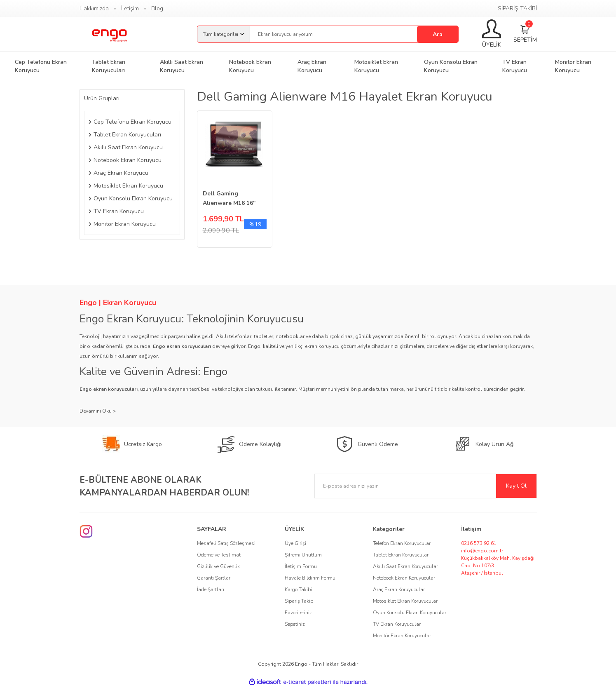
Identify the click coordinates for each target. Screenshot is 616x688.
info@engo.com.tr (482, 551)
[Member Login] (492, 34)
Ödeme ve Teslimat (219, 555)
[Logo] (109, 34)
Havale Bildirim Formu (310, 578)
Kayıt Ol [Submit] (516, 486)
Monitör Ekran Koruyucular (402, 636)
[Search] (354, 34)
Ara (438, 34)
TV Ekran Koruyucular (397, 624)
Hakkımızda (94, 8)
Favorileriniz (298, 613)
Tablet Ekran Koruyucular (401, 555)
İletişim (130, 8)
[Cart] (525, 34)
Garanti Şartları (214, 578)
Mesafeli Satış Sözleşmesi (226, 543)
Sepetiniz (295, 624)
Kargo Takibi (298, 589)
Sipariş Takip (299, 601)
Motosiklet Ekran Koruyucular (405, 601)
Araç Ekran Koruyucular (399, 589)
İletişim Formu (301, 566)
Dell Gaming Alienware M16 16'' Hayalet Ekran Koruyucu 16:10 (229, 199)
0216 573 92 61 (479, 543)
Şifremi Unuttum (303, 555)
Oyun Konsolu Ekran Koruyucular (410, 613)
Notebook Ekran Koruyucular (404, 578)
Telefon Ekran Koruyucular (402, 543)
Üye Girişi (295, 543)
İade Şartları (211, 589)
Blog (157, 8)
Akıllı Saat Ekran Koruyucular (405, 566)
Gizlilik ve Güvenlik (218, 566)
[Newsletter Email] (426, 486)
